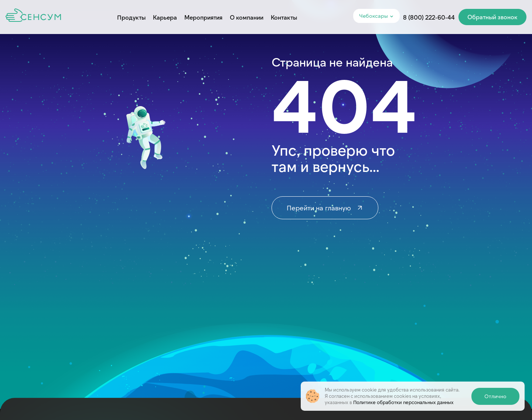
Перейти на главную (325, 208)
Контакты (284, 17)
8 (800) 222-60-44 (429, 17)
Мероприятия (203, 17)
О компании (247, 17)
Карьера (165, 17)
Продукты (131, 17)
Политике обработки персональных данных (403, 402)
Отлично (495, 396)
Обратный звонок (492, 17)
